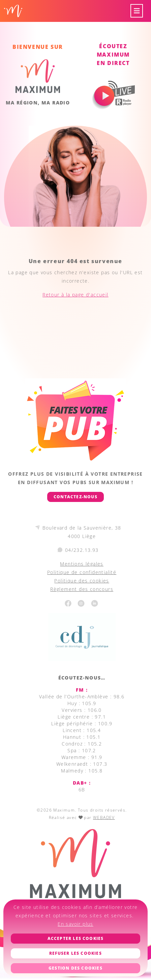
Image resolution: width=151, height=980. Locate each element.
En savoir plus (75, 924)
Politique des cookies (82, 581)
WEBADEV (104, 817)
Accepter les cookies (76, 938)
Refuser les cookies (75, 953)
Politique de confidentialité (82, 572)
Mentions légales (82, 564)
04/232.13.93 (82, 550)
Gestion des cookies (75, 968)
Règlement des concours (82, 589)
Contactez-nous (75, 497)
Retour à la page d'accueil (75, 295)
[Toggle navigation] (137, 11)
